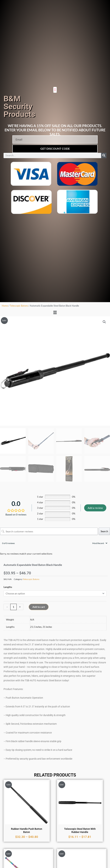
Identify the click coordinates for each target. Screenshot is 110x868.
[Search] (104, 155)
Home (5, 306)
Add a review (95, 508)
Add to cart (39, 607)
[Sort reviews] (99, 543)
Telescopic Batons (19, 306)
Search (104, 531)
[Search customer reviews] (49, 531)
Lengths (8, 587)
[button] (55, 90)
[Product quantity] (13, 607)
